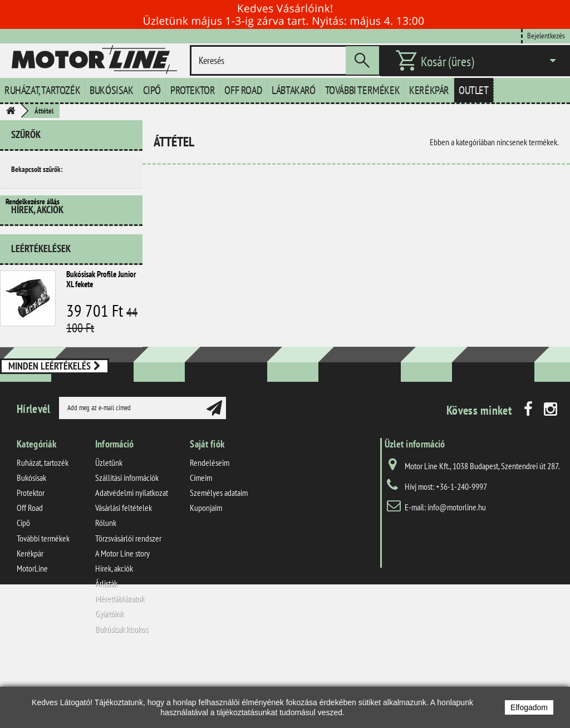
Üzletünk (109, 529)
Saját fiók (207, 511)
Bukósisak (111, 90)
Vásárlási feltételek (124, 575)
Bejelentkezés (546, 35)
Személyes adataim (219, 559)
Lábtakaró (293, 90)
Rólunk (106, 590)
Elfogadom (529, 707)
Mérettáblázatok (120, 666)
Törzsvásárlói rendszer (128, 605)
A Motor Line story (122, 620)
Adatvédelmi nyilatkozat (132, 559)
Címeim (201, 544)
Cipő (152, 90)
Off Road (243, 90)
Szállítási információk (127, 544)
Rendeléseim (210, 529)
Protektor (193, 90)
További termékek (363, 90)
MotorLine (32, 635)
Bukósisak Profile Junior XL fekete (101, 310)
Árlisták (106, 650)
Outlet (474, 90)
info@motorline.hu (457, 574)
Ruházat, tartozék (42, 90)
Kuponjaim (206, 575)
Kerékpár (429, 90)
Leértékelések (41, 279)
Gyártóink (109, 681)
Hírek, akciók (37, 245)
